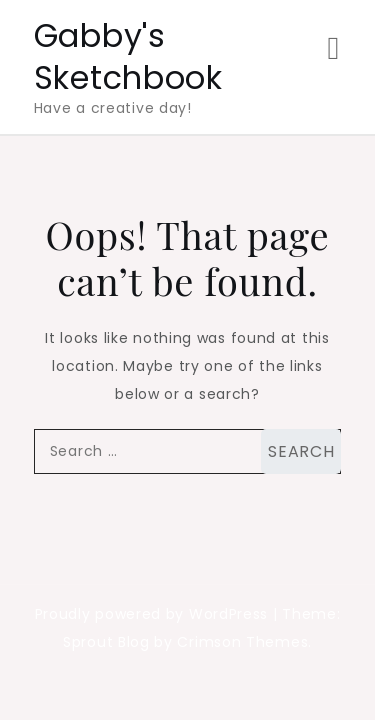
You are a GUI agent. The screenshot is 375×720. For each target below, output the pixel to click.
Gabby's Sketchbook (128, 56)
